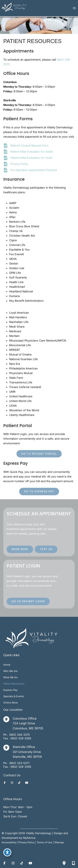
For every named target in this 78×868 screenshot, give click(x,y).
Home (7, 665)
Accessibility (9, 842)
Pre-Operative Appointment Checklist (34, 170)
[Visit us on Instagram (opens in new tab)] (12, 783)
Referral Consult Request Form (29, 145)
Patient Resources (14, 684)
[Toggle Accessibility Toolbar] (7, 852)
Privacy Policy (19, 164)
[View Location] (8, 719)
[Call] (19, 735)
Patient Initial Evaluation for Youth (31, 158)
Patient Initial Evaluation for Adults (32, 152)
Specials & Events (14, 696)
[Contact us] (73, 863)
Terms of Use (44, 842)
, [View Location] (27, 752)
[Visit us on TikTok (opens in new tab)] (19, 783)
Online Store (11, 703)
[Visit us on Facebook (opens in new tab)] (5, 783)
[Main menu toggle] (74, 8)
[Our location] (64, 863)
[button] (39, 454)
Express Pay (10, 690)
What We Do (10, 677)
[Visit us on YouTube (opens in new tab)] (27, 783)
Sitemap (59, 842)
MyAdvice (29, 838)
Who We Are (10, 671)
